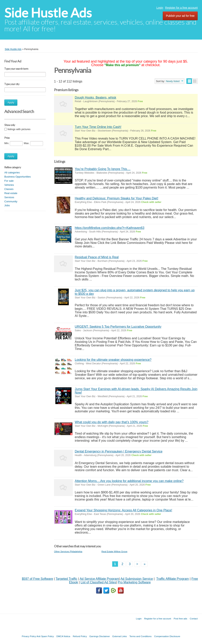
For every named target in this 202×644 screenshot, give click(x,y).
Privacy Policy (29, 636)
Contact (194, 619)
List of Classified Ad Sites (98, 582)
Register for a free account (181, 8)
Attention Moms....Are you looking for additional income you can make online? (129, 481)
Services (9, 197)
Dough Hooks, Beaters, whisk (95, 98)
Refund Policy (80, 636)
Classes (9, 189)
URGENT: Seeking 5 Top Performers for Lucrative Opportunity (118, 327)
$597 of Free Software (37, 579)
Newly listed (173, 81)
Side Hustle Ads (48, 13)
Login (160, 8)
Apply (11, 102)
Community (11, 201)
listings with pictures (19, 129)
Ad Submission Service (137, 579)
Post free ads (180, 619)
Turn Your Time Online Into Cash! (98, 127)
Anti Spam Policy (45, 636)
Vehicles (9, 185)
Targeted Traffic (66, 579)
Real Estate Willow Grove (114, 551)
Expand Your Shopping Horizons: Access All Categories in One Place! (123, 510)
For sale (9, 181)
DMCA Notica (63, 636)
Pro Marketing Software (134, 582)
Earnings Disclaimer (100, 636)
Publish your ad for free (180, 16)
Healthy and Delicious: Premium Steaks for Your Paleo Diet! (116, 198)
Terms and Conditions (140, 636)
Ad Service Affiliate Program (99, 579)
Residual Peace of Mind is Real (97, 257)
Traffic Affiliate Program (173, 579)
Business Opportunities (18, 177)
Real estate (11, 193)
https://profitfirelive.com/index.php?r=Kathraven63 (110, 228)
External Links (120, 636)
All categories (12, 173)
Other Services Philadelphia (68, 551)
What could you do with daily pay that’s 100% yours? (112, 422)
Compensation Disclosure (167, 636)
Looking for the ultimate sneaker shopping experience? (113, 360)
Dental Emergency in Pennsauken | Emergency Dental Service (119, 451)
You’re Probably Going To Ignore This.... (103, 169)
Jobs (7, 205)
